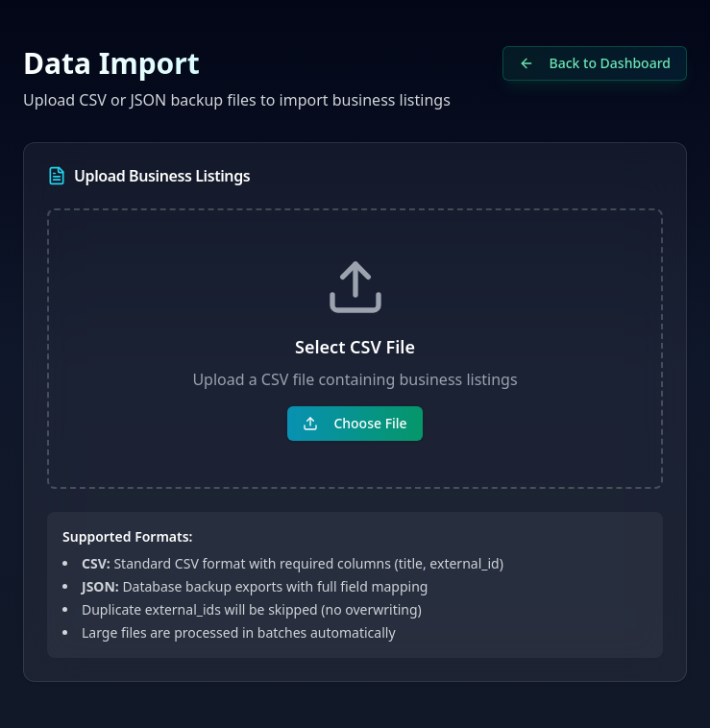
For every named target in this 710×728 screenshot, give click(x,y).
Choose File (355, 423)
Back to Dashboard (595, 63)
